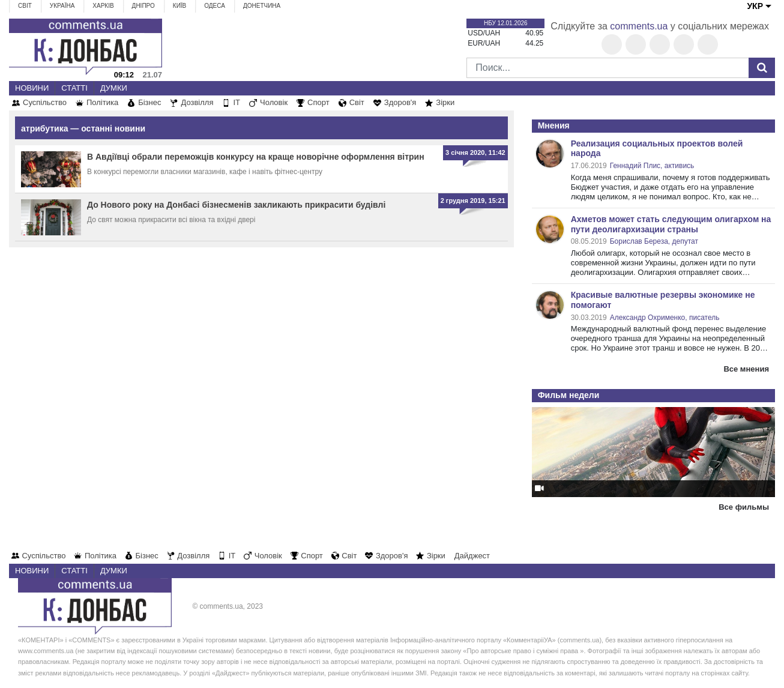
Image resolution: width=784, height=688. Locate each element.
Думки (114, 88)
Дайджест (472, 556)
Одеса (215, 6)
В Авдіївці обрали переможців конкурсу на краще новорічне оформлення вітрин (256, 157)
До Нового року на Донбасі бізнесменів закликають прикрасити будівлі (236, 205)
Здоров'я (400, 102)
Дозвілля (197, 102)
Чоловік (274, 102)
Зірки (445, 102)
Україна (62, 6)
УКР (755, 6)
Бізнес (149, 102)
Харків (103, 6)
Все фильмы (744, 507)
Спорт (318, 102)
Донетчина (262, 6)
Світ (25, 6)
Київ (179, 6)
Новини (32, 88)
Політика (102, 102)
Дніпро (143, 6)
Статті (74, 88)
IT (237, 102)
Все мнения (746, 369)
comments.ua (639, 26)
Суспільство (45, 102)
